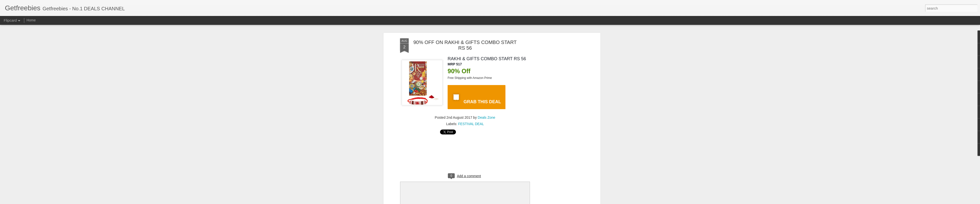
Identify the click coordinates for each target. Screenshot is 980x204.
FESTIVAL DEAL (471, 124)
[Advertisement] (557, 116)
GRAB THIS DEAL (476, 98)
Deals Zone (487, 117)
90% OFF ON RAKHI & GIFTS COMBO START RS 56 (465, 45)
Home (31, 20)
